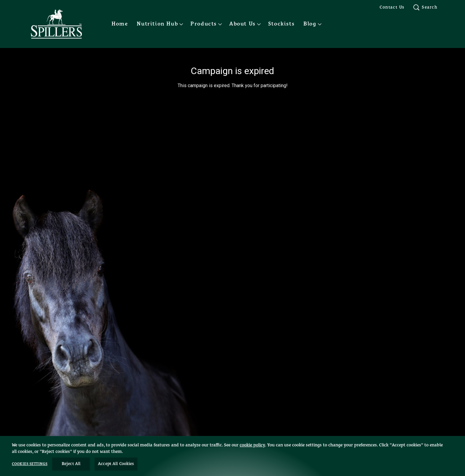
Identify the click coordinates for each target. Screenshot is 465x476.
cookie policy (252, 459)
